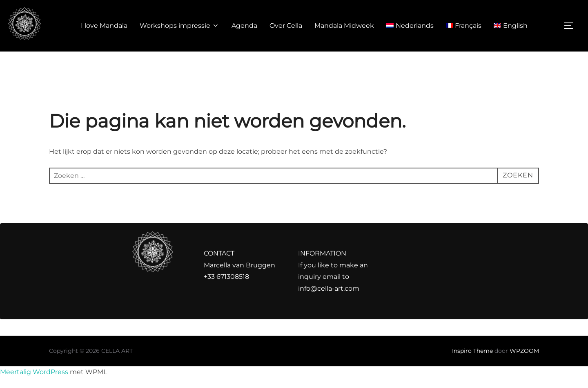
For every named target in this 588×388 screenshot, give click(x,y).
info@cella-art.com (329, 288)
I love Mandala (104, 26)
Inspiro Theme (472, 351)
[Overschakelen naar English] (511, 26)
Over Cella (286, 26)
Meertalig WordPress (34, 372)
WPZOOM (524, 351)
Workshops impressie (179, 26)
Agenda (244, 26)
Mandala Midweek (344, 26)
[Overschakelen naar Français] (464, 26)
